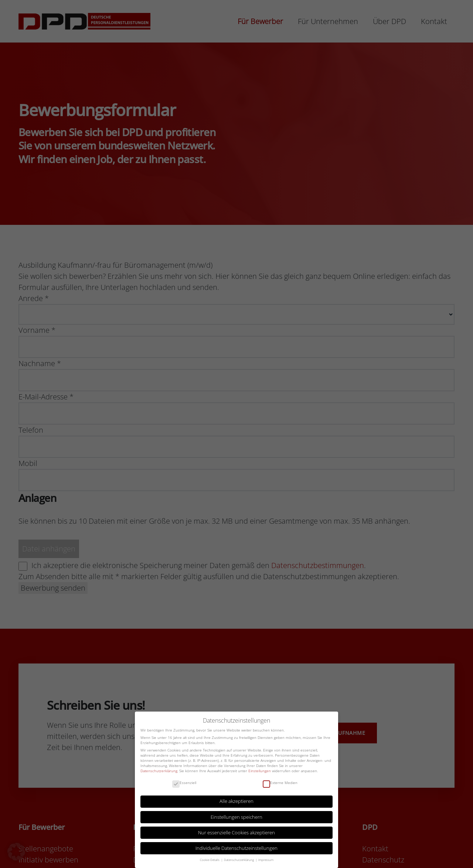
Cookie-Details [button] (210, 860)
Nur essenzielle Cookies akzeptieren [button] (236, 833)
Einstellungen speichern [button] (236, 817)
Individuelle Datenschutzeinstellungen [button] (236, 848)
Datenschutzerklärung (159, 771)
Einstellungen (260, 771)
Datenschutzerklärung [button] (239, 860)
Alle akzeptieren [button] (236, 801)
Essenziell (184, 783)
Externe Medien (280, 783)
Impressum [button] (266, 860)
